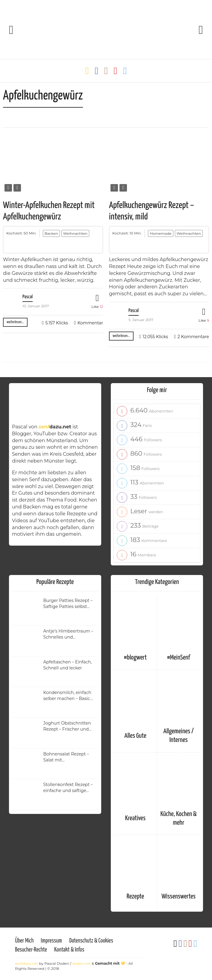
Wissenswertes (178, 897)
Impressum (51, 941)
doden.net (81, 963)
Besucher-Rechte (31, 950)
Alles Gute (135, 736)
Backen (51, 233)
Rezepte (135, 897)
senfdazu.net (26, 963)
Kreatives (135, 818)
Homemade (160, 233)
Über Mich (24, 941)
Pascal (28, 297)
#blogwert (135, 658)
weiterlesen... (15, 322)
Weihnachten (75, 233)
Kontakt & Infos (69, 950)
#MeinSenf (179, 658)
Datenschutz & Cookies (91, 941)
